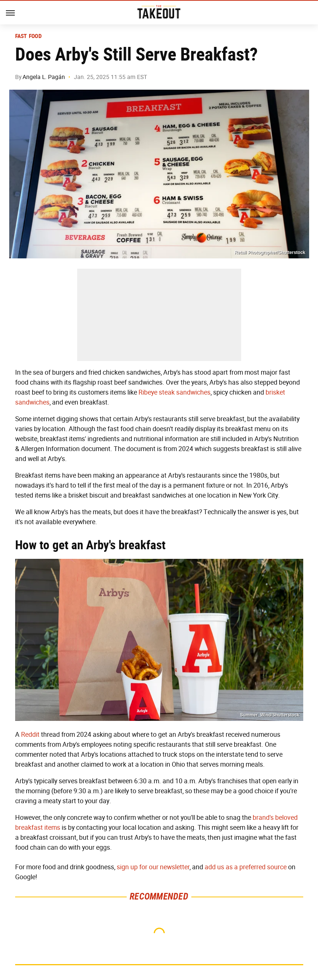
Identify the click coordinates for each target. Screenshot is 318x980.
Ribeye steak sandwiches (175, 392)
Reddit (30, 735)
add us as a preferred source (246, 867)
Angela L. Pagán (44, 77)
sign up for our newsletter (153, 867)
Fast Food (28, 36)
